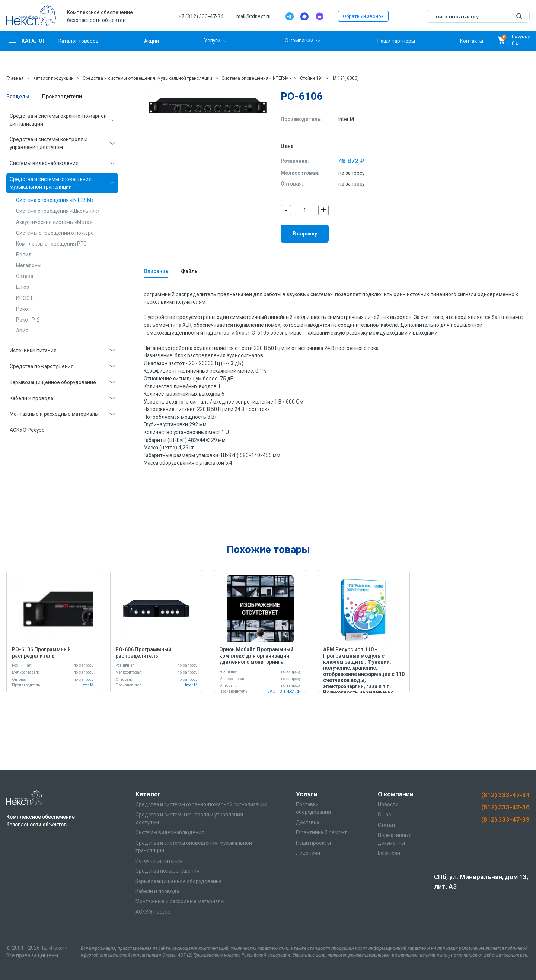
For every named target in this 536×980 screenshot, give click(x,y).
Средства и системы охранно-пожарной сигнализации (58, 120)
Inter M (346, 119)
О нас (384, 815)
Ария (22, 331)
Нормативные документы (395, 839)
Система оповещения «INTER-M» (256, 78)
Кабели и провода (31, 398)
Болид (24, 255)
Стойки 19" (311, 78)
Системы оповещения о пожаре (55, 233)
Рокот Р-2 (28, 320)
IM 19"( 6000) (345, 78)
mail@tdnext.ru (253, 16)
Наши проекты (313, 843)
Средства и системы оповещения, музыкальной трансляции (147, 78)
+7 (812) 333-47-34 (201, 16)
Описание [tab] (156, 271)
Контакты (472, 41)
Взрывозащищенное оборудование (53, 382)
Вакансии (389, 853)
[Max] (304, 16)
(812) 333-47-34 (505, 795)
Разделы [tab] (18, 97)
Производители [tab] (62, 97)
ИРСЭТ (24, 298)
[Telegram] (290, 16)
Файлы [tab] (190, 271)
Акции (151, 41)
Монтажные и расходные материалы (54, 414)
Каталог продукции (53, 78)
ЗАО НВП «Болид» (284, 691)
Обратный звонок (363, 16)
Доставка (307, 822)
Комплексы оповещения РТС (51, 244)
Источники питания (33, 350)
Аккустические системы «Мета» (54, 222)
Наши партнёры (396, 41)
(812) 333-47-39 (505, 819)
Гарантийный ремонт (321, 832)
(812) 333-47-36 (505, 807)
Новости (388, 804)
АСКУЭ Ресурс (27, 430)
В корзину (305, 234)
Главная (15, 78)
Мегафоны (29, 265)
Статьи (386, 825)
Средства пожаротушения (42, 366)
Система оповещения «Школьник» (58, 211)
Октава (25, 276)
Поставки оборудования (313, 808)
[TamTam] (319, 16)
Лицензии (308, 853)
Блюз (23, 287)
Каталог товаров (79, 41)
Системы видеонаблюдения (44, 163)
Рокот (23, 309)
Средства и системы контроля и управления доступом (49, 143)
